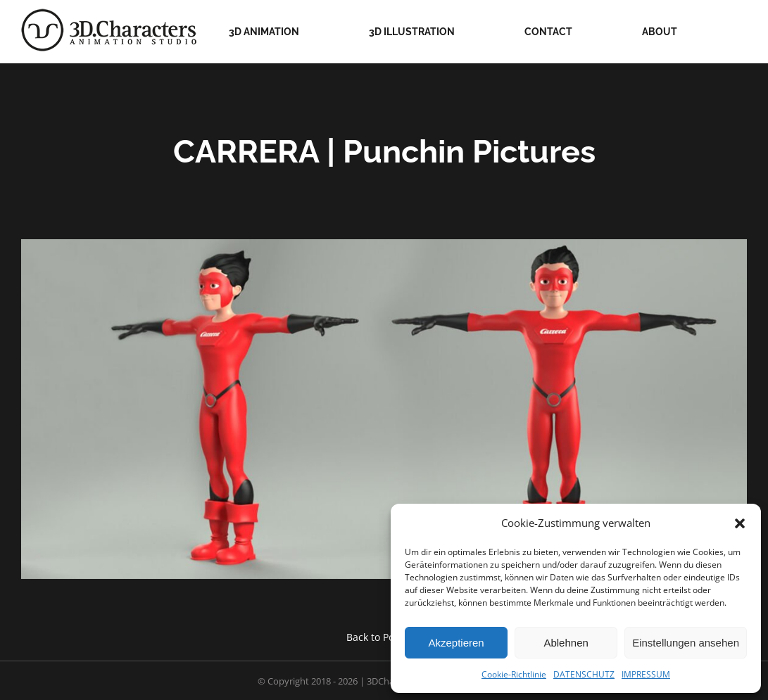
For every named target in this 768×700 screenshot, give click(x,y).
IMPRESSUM (646, 674)
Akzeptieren (456, 643)
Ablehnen (566, 643)
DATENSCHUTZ (584, 674)
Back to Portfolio (384, 637)
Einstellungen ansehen (686, 643)
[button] (740, 523)
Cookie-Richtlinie (514, 674)
